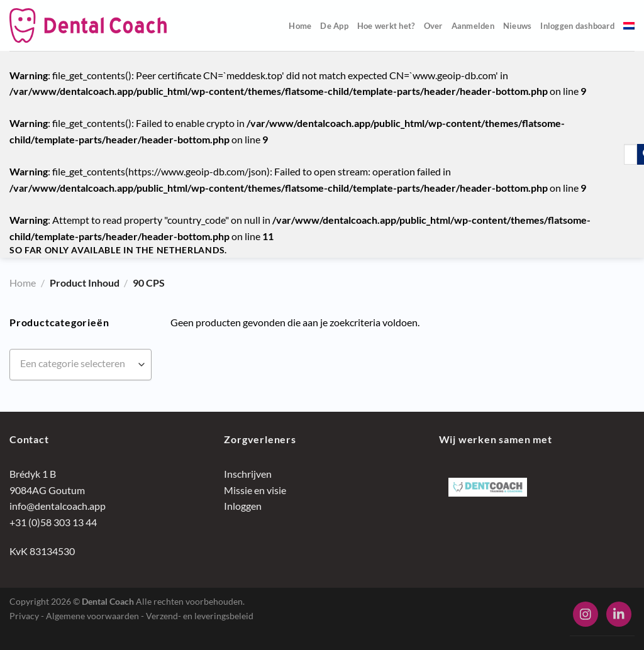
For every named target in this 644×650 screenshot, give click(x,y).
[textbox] (80, 363)
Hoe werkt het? (386, 26)
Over (433, 26)
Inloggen (243, 506)
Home (300, 26)
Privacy (24, 616)
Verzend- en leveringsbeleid (200, 616)
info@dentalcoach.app (58, 506)
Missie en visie (255, 490)
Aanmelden (473, 26)
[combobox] (80, 365)
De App (334, 26)
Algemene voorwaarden (92, 616)
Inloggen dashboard (577, 26)
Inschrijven (248, 474)
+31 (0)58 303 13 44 (53, 522)
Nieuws (518, 26)
